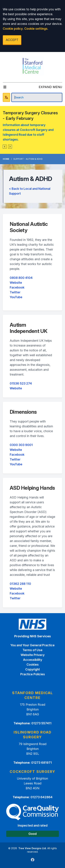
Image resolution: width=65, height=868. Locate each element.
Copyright (33, 669)
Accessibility (33, 660)
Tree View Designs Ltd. (32, 848)
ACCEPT (12, 40)
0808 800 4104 (21, 278)
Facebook (17, 287)
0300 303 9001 (21, 445)
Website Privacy (33, 655)
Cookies (33, 665)
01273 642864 (42, 797)
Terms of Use (32, 650)
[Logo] (32, 66)
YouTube (16, 297)
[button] (5, 147)
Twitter (15, 292)
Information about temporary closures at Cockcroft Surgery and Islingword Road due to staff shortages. (28, 132)
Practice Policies (33, 674)
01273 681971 (42, 763)
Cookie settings (36, 29)
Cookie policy (13, 29)
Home (6, 159)
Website (16, 283)
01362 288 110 (20, 584)
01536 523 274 (21, 383)
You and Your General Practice (32, 645)
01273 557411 (41, 723)
